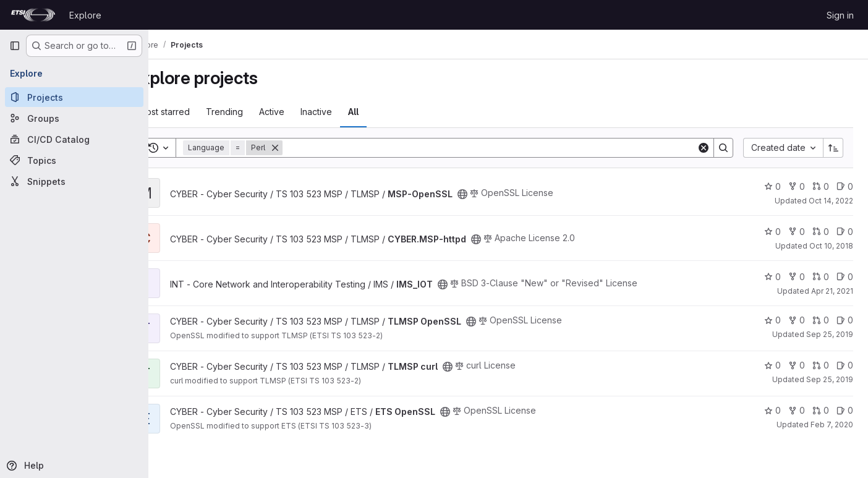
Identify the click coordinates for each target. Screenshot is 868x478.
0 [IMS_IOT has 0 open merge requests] (821, 277)
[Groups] (74, 118)
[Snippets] (74, 181)
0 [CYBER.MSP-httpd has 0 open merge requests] (821, 232)
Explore (85, 15)
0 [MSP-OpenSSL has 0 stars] (772, 186)
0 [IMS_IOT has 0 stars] (772, 277)
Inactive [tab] (349, 112)
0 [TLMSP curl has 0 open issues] (845, 365)
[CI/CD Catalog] (74, 139)
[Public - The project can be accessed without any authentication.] (495, 194)
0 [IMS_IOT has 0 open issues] (845, 277)
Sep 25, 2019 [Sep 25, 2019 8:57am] (830, 334)
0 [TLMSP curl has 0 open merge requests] (821, 365)
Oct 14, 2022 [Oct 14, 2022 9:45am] (831, 201)
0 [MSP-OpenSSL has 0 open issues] (845, 186)
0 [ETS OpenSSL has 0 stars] (772, 410)
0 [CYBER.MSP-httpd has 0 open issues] (845, 232)
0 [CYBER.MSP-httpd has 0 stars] (772, 232)
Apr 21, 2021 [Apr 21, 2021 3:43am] (832, 291)
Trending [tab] (257, 112)
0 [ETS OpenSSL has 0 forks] (797, 410)
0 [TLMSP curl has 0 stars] (772, 365)
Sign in (840, 15)
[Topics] (74, 160)
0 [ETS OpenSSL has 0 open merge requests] (821, 410)
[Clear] (704, 148)
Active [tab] (304, 112)
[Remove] (308, 148)
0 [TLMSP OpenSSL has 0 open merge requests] (821, 320)
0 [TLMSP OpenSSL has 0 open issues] (845, 320)
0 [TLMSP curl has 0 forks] (797, 365)
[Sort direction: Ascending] (833, 148)
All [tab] (386, 112)
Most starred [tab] (197, 112)
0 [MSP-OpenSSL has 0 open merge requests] (821, 186)
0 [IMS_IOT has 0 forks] (797, 277)
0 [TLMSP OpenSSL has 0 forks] (797, 320)
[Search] (506, 148)
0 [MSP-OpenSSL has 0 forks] (797, 186)
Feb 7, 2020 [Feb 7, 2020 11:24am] (832, 425)
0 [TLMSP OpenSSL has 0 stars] (772, 320)
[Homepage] (33, 15)
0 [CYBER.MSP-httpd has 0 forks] (797, 232)
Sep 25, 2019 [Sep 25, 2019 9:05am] (830, 379)
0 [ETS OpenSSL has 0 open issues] (845, 410)
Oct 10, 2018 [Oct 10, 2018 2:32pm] (831, 246)
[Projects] (74, 97)
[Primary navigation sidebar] (15, 46)
